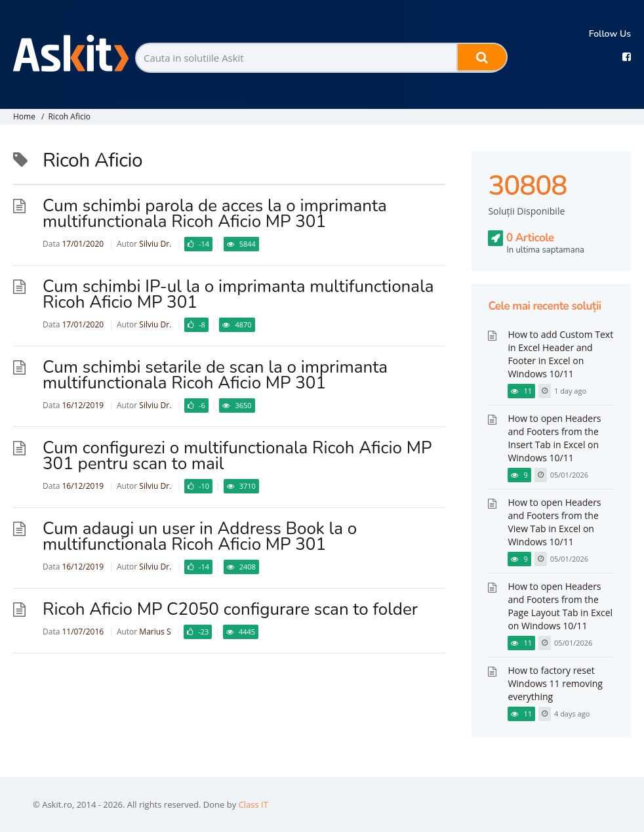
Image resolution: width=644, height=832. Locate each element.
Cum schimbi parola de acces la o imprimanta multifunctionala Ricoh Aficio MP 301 (215, 214)
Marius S (155, 632)
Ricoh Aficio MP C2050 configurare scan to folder (230, 609)
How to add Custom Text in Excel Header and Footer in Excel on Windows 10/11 (560, 354)
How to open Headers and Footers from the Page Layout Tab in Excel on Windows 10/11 (560, 606)
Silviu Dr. (155, 244)
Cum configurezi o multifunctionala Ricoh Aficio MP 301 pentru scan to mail (237, 456)
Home (24, 116)
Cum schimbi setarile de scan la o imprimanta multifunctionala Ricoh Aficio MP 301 (215, 375)
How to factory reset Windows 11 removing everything (555, 683)
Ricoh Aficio (69, 116)
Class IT (253, 804)
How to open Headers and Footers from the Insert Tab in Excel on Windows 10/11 (554, 438)
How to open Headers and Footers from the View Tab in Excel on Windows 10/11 (554, 522)
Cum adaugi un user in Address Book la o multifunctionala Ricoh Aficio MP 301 (200, 536)
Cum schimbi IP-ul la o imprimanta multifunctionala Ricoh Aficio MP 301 (238, 294)
